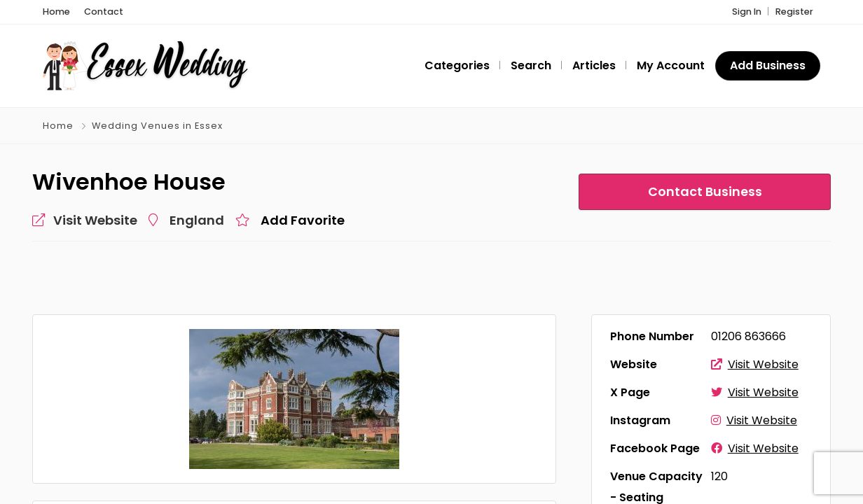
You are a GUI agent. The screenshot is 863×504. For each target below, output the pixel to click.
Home (58, 126)
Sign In (747, 12)
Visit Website (755, 365)
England (197, 221)
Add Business (768, 66)
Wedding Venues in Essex (157, 126)
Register (794, 12)
